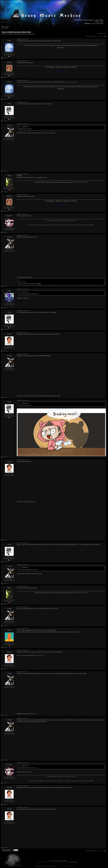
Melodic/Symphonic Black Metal (27, 34)
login (102, 22)
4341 (11, 118)
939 (11, 229)
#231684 (19, 195)
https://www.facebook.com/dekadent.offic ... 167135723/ (30, 655)
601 (11, 189)
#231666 (19, 39)
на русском (100, 23)
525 (11, 305)
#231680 (19, 174)
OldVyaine (9, 62)
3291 (11, 74)
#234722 (19, 586)
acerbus (9, 630)
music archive (99, 20)
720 (11, 304)
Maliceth (9, 176)
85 (11, 644)
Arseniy (9, 104)
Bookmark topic (102, 33)
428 (11, 188)
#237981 (19, 786)
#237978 (19, 718)
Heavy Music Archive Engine (60, 861)
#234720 (19, 565)
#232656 (19, 311)
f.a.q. (94, 23)
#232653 (19, 289)
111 (11, 139)
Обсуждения (11, 34)
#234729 (19, 629)
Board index (4, 34)
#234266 (19, 400)
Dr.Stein (9, 41)
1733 (11, 140)
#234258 (19, 354)
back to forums (79, 20)
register (97, 22)
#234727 (19, 607)
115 (11, 347)
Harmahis (9, 334)
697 (11, 54)
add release (88, 23)
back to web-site (89, 20)
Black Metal (17, 34)
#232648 (19, 235)
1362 (11, 55)
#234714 (19, 460)
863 (11, 117)
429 (11, 348)
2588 (11, 228)
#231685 (19, 214)
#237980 (19, 763)
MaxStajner (9, 216)
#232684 (19, 332)
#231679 (19, 124)
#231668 (19, 61)
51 (11, 643)
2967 (11, 73)
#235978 (19, 650)
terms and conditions (73, 862)
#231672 (19, 102)
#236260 (19, 672)
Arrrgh (9, 291)
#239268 (19, 807)
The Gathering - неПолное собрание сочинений (61, 67)
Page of (94, 851)
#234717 (19, 543)
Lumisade (9, 125)
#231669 (19, 80)
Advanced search (5, 27)
